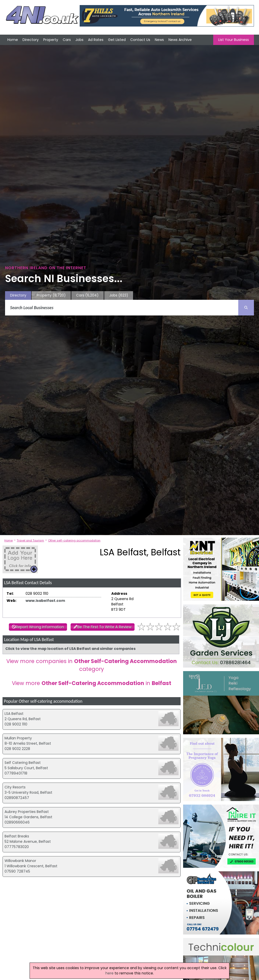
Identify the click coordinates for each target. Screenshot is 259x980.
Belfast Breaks (17, 836)
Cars (67, 40)
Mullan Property (18, 738)
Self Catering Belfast (23, 763)
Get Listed (117, 40)
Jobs (79, 40)
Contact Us (140, 40)
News (159, 40)
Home (13, 40)
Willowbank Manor (20, 861)
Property (51, 40)
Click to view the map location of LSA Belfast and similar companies (70, 649)
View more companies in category (92, 665)
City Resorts (15, 787)
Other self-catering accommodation (74, 540)
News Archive (180, 40)
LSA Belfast (14, 714)
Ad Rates (96, 40)
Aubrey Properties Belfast (27, 812)
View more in (92, 683)
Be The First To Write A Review (104, 627)
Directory (31, 40)
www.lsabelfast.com (45, 601)
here (110, 973)
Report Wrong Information (40, 627)
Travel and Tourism (30, 540)
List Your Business (234, 40)
